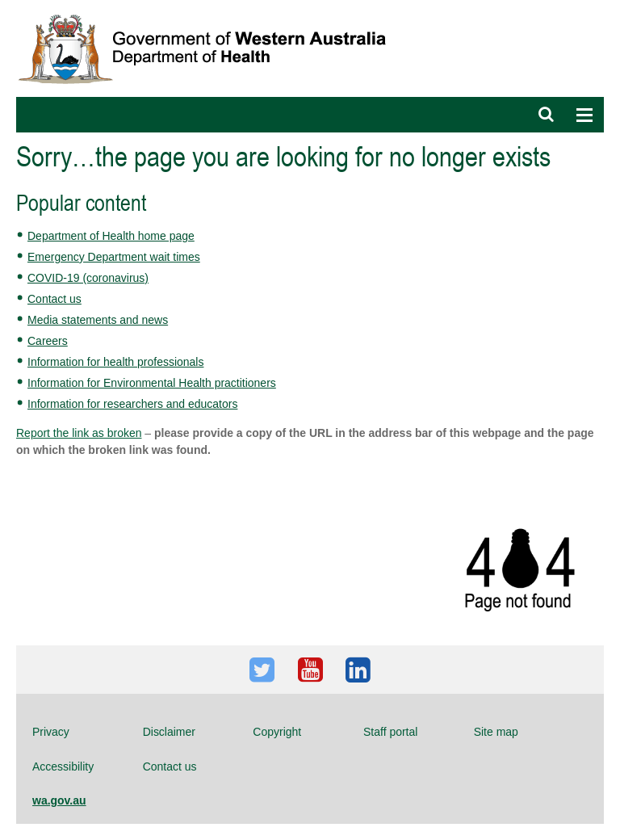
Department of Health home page (111, 236)
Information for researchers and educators (132, 404)
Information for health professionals (115, 362)
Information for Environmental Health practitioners (152, 383)
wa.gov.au (59, 800)
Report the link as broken (79, 433)
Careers (48, 341)
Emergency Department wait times (114, 257)
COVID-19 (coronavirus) (88, 278)
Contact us (54, 299)
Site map (496, 732)
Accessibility (63, 766)
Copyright (277, 732)
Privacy (51, 732)
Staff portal (390, 732)
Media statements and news (98, 320)
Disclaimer (169, 732)
